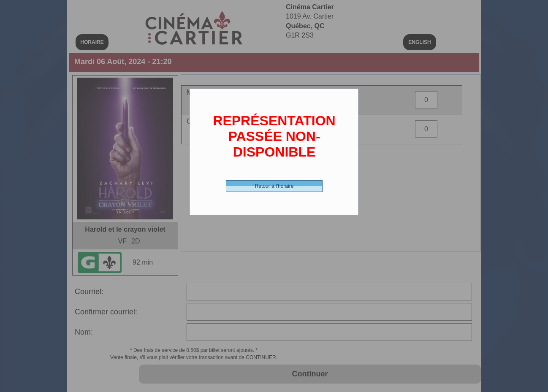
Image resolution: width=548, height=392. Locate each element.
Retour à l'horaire (274, 186)
